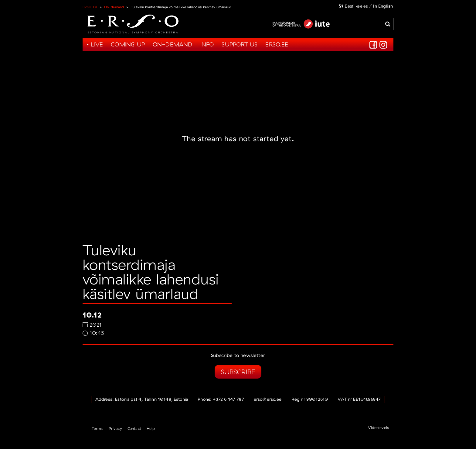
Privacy (115, 428)
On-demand (114, 7)
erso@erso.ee (268, 399)
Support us (240, 44)
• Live (95, 44)
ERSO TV (90, 7)
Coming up (128, 44)
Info (207, 44)
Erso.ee (277, 44)
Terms (97, 428)
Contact (134, 428)
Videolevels (378, 427)
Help (151, 428)
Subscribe (238, 372)
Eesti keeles (356, 6)
